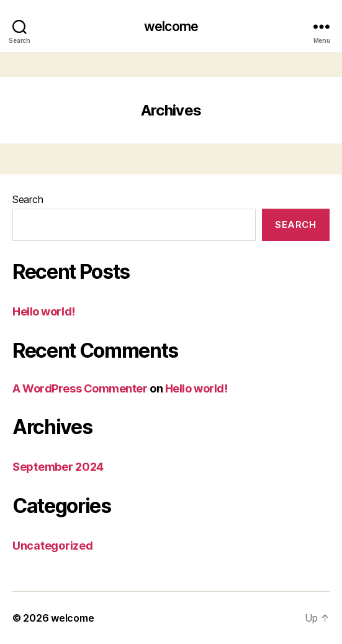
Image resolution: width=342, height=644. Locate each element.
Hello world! (44, 311)
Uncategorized (53, 546)
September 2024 (58, 467)
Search (28, 199)
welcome (171, 26)
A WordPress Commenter (80, 388)
